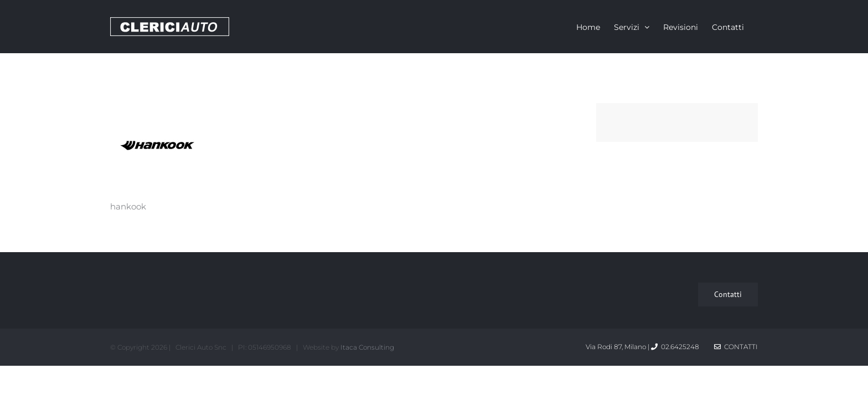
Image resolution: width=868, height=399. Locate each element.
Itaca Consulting (367, 347)
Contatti (736, 347)
